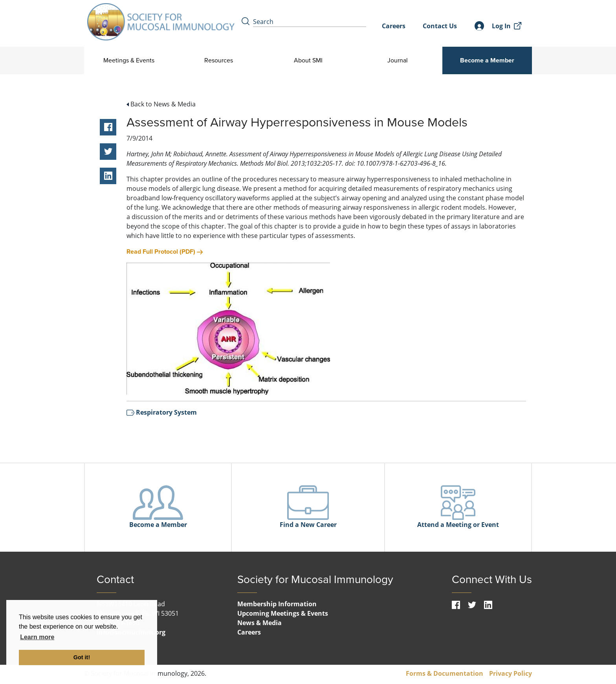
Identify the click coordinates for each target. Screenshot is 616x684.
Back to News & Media (161, 104)
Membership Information (277, 604)
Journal (398, 60)
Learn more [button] (37, 637)
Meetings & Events (129, 60)
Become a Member (487, 60)
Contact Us (440, 26)
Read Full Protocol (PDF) (165, 252)
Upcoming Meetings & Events (283, 613)
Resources (219, 60)
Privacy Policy (511, 673)
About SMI (308, 60)
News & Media (259, 623)
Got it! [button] (82, 657)
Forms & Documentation (445, 673)
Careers (394, 26)
